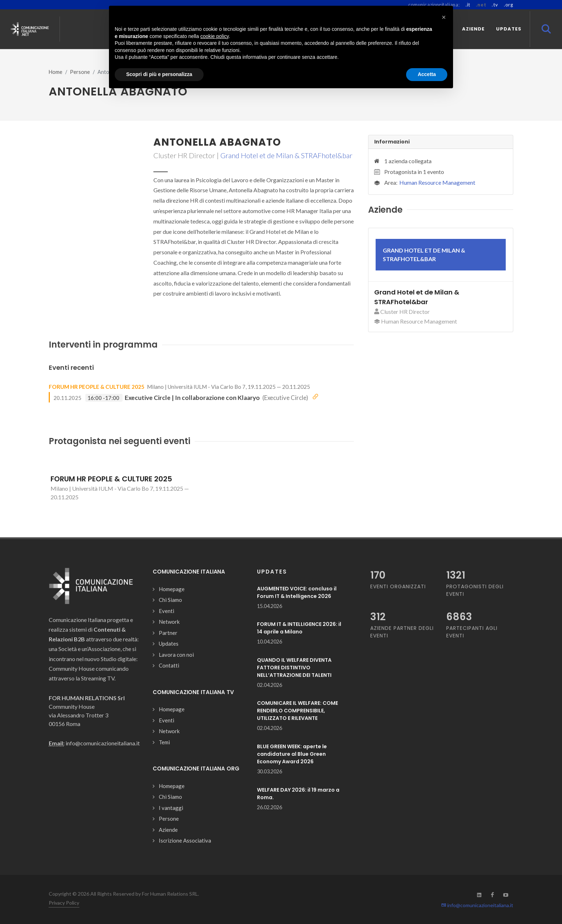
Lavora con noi (176, 655)
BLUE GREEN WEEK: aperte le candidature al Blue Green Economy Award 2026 (292, 754)
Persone (80, 72)
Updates (169, 643)
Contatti (169, 665)
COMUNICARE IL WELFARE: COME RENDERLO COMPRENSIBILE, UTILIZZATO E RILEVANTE (297, 711)
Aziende (168, 830)
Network (169, 622)
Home (56, 72)
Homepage (172, 589)
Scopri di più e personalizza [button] (159, 74)
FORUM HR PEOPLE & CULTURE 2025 (97, 387)
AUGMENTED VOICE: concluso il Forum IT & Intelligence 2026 (297, 592)
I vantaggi (171, 808)
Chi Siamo (170, 600)
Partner (168, 633)
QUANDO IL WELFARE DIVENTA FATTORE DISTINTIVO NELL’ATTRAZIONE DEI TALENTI (294, 668)
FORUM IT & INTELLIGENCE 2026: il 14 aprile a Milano (299, 628)
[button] (444, 17)
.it (468, 5)
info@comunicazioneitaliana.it (477, 905)
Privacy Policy (64, 903)
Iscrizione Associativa (185, 840)
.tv (495, 5)
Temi (164, 742)
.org (509, 5)
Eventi (166, 611)
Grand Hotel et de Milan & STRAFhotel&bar (286, 155)
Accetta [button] (427, 74)
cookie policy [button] (215, 36)
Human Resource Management (437, 182)
